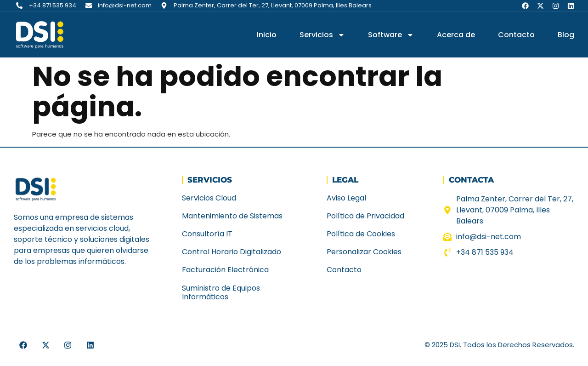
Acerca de (456, 35)
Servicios (322, 35)
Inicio (267, 35)
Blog (566, 35)
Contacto (516, 35)
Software (391, 35)
